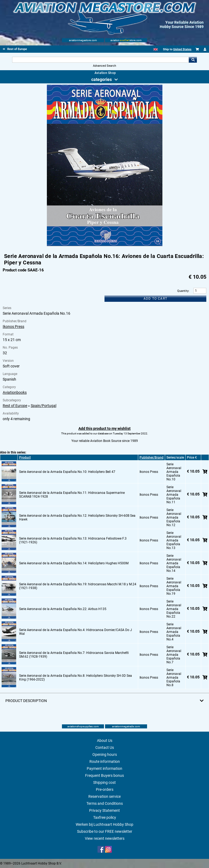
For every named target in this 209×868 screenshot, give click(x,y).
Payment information (104, 768)
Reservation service (104, 796)
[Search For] (100, 60)
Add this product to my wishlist (104, 428)
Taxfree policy (105, 817)
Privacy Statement (104, 810)
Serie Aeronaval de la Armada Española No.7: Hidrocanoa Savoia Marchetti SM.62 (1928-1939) (74, 655)
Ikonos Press (13, 327)
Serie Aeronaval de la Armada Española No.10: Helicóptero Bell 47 (67, 472)
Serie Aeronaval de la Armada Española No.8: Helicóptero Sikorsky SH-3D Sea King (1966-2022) (76, 678)
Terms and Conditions (105, 803)
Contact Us (105, 747)
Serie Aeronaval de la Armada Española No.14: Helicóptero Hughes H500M (74, 563)
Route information (105, 761)
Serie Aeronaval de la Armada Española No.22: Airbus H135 (63, 609)
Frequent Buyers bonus (104, 775)
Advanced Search (104, 66)
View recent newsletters (105, 838)
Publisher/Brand (151, 458)
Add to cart (155, 299)
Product (25, 458)
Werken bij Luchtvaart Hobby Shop (104, 824)
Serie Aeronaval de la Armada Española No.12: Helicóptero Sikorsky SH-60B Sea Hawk (77, 518)
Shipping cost (104, 782)
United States (182, 49)
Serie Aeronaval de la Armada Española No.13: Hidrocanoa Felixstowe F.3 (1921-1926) (73, 540)
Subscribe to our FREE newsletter (105, 831)
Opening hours (105, 754)
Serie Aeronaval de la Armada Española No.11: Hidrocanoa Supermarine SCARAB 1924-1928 (72, 495)
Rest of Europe (15, 406)
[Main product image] (105, 245)
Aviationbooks (15, 392)
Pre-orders (105, 789)
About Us (105, 741)
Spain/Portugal (43, 406)
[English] (156, 49)
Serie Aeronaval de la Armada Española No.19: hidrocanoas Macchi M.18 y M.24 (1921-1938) (78, 586)
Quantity (183, 291)
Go (193, 60)
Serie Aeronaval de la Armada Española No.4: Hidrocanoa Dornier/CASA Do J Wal (76, 632)
